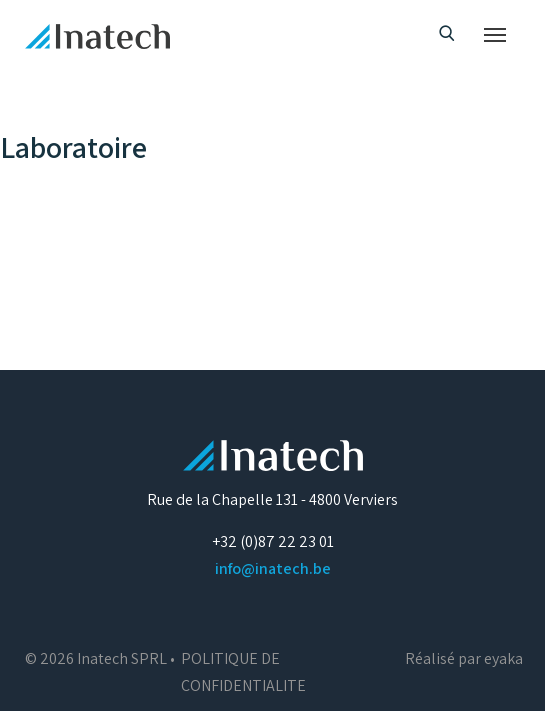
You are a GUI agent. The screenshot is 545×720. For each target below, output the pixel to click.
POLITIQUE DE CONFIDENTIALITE (243, 672)
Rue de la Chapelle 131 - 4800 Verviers (272, 499)
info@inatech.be (273, 568)
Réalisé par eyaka (464, 658)
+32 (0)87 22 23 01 (273, 541)
